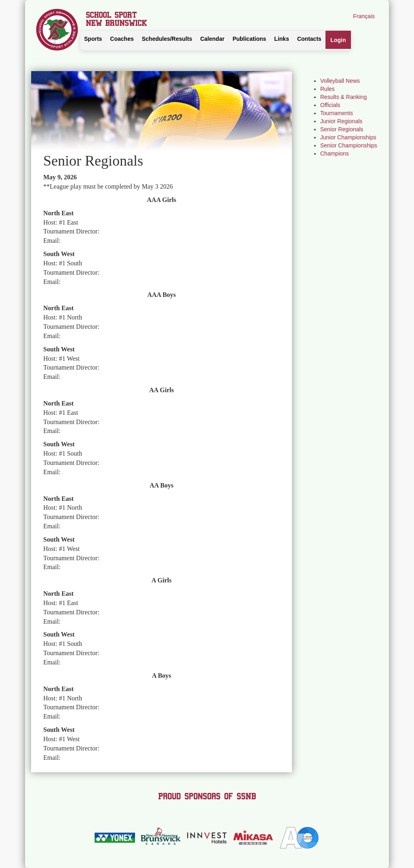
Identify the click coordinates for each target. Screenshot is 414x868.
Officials (330, 105)
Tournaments (337, 113)
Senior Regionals (342, 129)
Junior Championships (348, 137)
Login (338, 40)
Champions (335, 153)
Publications (249, 39)
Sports (93, 39)
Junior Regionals (341, 121)
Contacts (309, 39)
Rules (327, 89)
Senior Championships (349, 145)
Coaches (122, 39)
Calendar (212, 39)
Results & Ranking (343, 97)
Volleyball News (340, 81)
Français (364, 16)
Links (282, 39)
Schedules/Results (167, 39)
